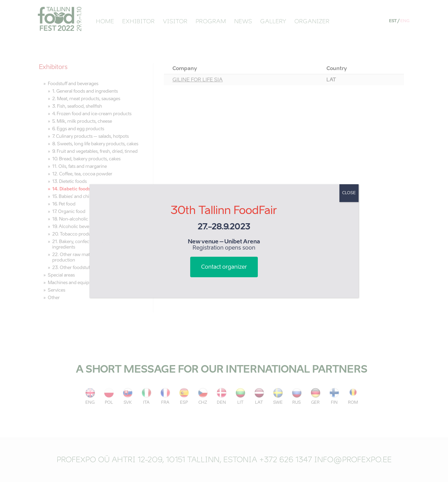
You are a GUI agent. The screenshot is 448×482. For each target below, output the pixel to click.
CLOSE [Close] (349, 193)
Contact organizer (224, 267)
